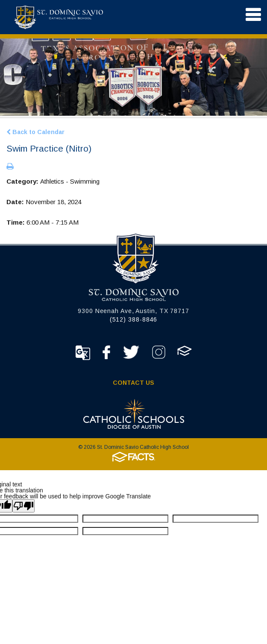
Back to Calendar (35, 132)
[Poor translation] (23, 506)
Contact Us (133, 383)
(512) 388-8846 (134, 319)
